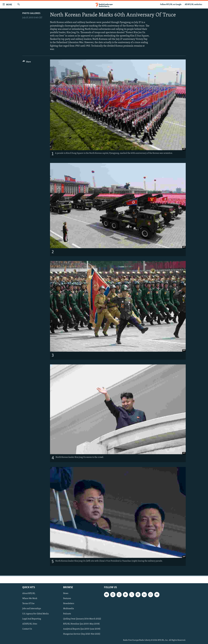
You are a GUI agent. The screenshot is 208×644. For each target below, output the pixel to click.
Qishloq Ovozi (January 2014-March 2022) (82, 619)
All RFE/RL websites (193, 5)
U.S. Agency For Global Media (35, 614)
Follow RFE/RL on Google (171, 5)
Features (67, 599)
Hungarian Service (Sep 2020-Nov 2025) (82, 634)
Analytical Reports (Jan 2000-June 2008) (82, 629)
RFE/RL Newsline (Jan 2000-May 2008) (81, 624)
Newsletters (69, 604)
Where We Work (30, 599)
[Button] (27, 62)
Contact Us (27, 629)
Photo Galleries (31, 13)
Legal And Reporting (32, 619)
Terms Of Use (28, 604)
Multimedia (69, 609)
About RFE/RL (29, 593)
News (66, 593)
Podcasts (67, 614)
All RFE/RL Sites (30, 624)
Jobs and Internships (32, 609)
